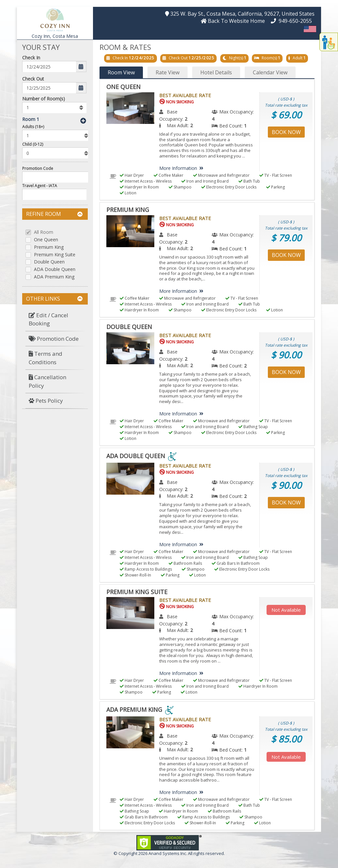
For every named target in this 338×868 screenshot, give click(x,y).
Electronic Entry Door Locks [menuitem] (229, 187)
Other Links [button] (54, 299)
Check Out (33, 79)
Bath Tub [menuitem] (249, 181)
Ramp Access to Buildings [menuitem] (146, 569)
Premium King (49, 247)
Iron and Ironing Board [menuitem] (205, 181)
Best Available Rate (185, 95)
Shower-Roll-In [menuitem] (135, 575)
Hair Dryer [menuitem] (132, 175)
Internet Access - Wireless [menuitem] (146, 181)
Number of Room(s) (44, 99)
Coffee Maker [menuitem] (169, 175)
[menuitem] (55, 320)
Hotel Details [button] (216, 72)
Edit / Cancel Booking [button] (48, 319)
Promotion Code (38, 168)
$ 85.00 (286, 739)
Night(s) (236, 58)
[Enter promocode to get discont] (57, 177)
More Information (183, 168)
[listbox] (54, 108)
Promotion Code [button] (54, 339)
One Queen (46, 240)
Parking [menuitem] (276, 187)
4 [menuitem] (213, 119)
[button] (55, 19)
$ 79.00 (286, 238)
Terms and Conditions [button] (46, 358)
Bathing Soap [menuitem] (253, 427)
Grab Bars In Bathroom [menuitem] (236, 563)
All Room (44, 232)
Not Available (286, 610)
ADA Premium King (54, 277)
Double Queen (49, 262)
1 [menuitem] (245, 126)
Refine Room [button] (54, 214)
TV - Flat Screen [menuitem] (276, 175)
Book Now (286, 132)
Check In (31, 58)
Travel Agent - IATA (40, 186)
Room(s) (269, 58)
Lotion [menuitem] (128, 193)
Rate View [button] (168, 72)
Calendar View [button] (270, 72)
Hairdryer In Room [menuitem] (139, 187)
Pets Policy (46, 401)
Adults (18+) (33, 127)
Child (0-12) (33, 144)
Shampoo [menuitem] (180, 187)
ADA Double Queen (55, 269)
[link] (169, 842)
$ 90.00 (286, 355)
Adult (298, 58)
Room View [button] (121, 72)
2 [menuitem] (186, 119)
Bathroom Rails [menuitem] (185, 563)
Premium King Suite (55, 255)
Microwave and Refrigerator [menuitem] (221, 175)
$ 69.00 (286, 115)
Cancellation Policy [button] (47, 381)
